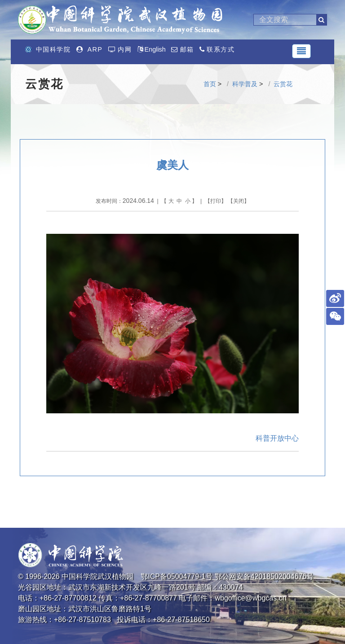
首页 (210, 84)
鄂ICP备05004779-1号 (177, 576)
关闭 (239, 201)
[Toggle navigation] (301, 51)
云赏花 (283, 84)
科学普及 (245, 84)
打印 (216, 201)
